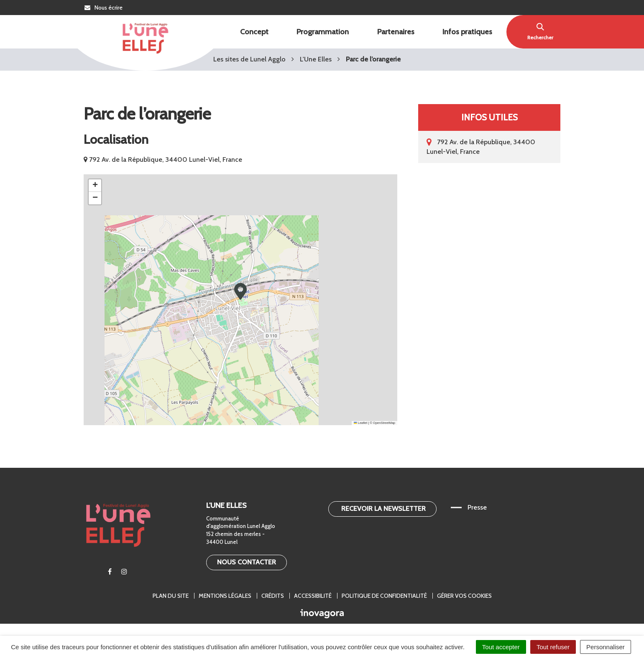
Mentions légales (225, 596)
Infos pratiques (467, 32)
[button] (240, 291)
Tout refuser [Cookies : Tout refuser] (553, 647)
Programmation (323, 32)
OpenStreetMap (384, 423)
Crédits (273, 596)
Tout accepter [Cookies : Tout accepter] (501, 647)
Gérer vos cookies (464, 596)
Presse (477, 507)
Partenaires (396, 32)
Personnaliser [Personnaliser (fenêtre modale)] (606, 647)
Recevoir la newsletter (383, 509)
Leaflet (360, 423)
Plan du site (171, 596)
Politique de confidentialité (384, 596)
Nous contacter (247, 562)
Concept (254, 32)
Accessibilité (313, 596)
